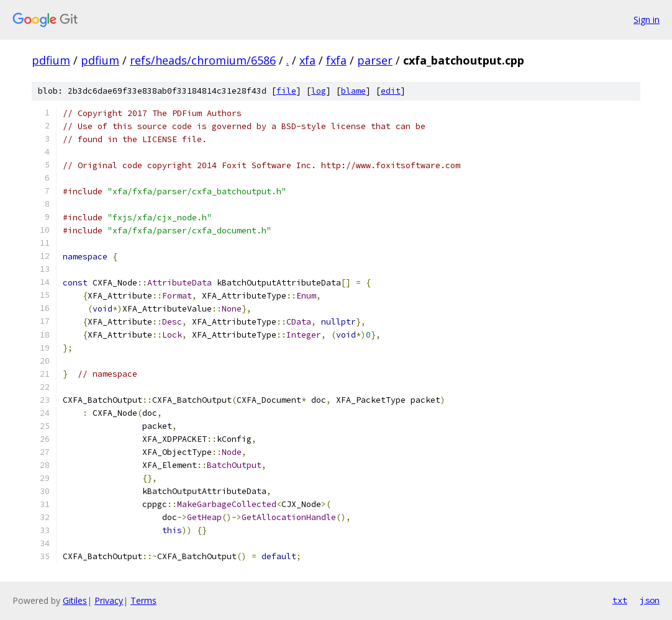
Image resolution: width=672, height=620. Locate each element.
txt (620, 600)
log (319, 91)
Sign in (647, 20)
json (650, 600)
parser (375, 60)
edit (391, 91)
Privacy (109, 600)
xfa (307, 60)
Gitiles (75, 600)
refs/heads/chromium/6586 (203, 60)
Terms (143, 600)
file (286, 91)
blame (353, 91)
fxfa (336, 60)
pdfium (51, 60)
